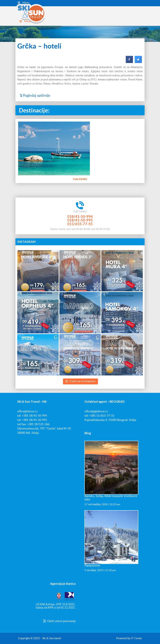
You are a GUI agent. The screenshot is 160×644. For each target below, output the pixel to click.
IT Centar (137, 638)
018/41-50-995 (80, 220)
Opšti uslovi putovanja (59, 621)
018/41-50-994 (80, 216)
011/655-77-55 (80, 224)
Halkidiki (80, 179)
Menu (23, 3)
